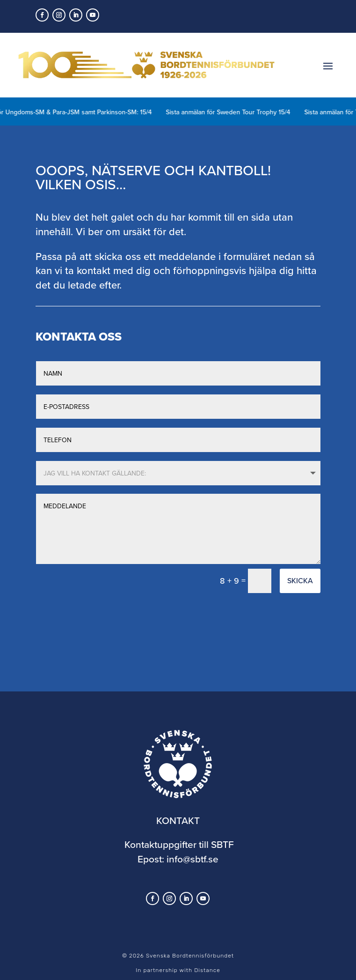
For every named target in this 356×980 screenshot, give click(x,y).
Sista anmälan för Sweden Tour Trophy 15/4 (238, 112)
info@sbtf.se (193, 859)
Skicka (300, 580)
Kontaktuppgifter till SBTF (179, 844)
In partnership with (178, 970)
